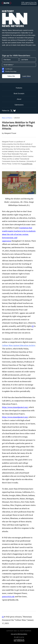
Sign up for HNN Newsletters (19, 634)
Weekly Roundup (11, 71)
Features (19, 88)
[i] (33, 326)
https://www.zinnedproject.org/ (15, 407)
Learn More (26, 76)
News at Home (7, 118)
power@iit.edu (27, 164)
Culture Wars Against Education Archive (19, 345)
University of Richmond (29, 4)
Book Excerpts (19, 93)
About (19, 99)
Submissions (19, 105)
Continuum (9, 69)
